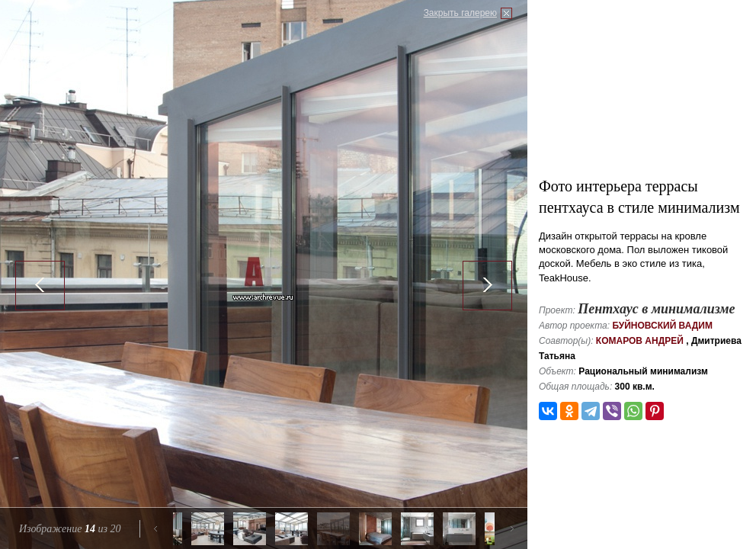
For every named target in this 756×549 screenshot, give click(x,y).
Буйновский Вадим (662, 326)
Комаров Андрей (640, 341)
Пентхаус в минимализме (656, 309)
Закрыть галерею (460, 13)
